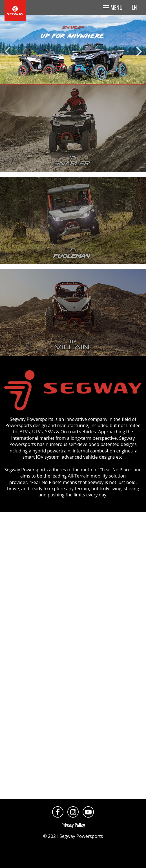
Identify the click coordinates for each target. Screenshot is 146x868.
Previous (7, 50)
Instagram (73, 812)
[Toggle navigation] (113, 7)
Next (139, 50)
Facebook (58, 812)
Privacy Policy (73, 825)
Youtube (88, 812)
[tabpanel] (73, 50)
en (134, 7)
